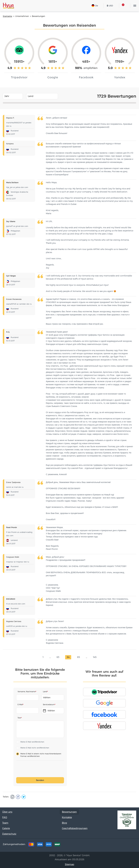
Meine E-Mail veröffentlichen (32, 742)
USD (110, 6)
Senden (40, 780)
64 (68, 657)
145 (95, 657)
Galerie (6, 828)
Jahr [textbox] (7, 96)
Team (5, 823)
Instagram (124, 845)
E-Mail (20, 705)
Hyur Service (8, 6)
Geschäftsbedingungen (75, 828)
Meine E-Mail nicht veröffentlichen (35, 748)
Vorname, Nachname (27, 692)
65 (79, 657)
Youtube (132, 845)
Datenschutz (9, 834)
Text (19, 718)
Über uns (7, 812)
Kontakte (67, 817)
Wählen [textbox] (47, 698)
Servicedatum (49, 705)
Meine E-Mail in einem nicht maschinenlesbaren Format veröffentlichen (41, 755)
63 (58, 657)
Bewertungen (69, 812)
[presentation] (38, 769)
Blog (64, 823)
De (95, 6)
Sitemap (69, 864)
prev (38, 657)
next (101, 657)
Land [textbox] (31, 96)
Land (45, 692)
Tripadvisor (106, 845)
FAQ (5, 817)
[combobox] (13, 96)
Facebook (115, 845)
